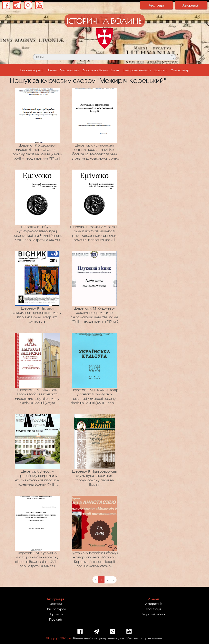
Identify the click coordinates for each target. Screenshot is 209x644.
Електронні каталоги (137, 70)
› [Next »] (114, 580)
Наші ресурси (56, 609)
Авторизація (191, 5)
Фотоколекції (180, 70)
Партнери (56, 614)
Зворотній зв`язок (153, 614)
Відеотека (161, 70)
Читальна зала (70, 70)
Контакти (56, 604)
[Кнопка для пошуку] (172, 57)
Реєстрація (156, 5)
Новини (52, 70)
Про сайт (56, 619)
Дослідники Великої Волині (101, 70)
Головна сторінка (32, 70)
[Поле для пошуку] (104, 57)
